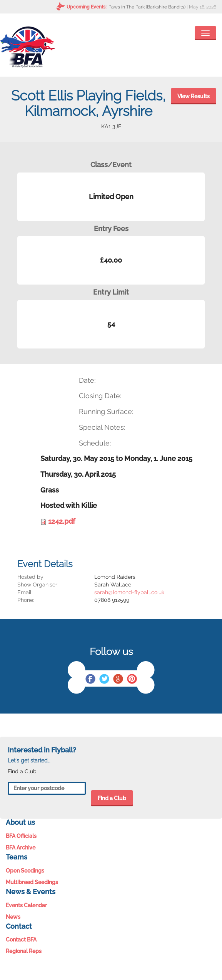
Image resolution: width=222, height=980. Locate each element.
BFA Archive (21, 848)
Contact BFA (21, 940)
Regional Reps (24, 951)
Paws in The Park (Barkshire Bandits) (147, 7)
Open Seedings (25, 871)
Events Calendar (26, 905)
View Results (194, 96)
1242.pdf (62, 521)
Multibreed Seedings (32, 882)
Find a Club (112, 798)
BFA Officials (21, 836)
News (13, 917)
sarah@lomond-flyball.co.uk (129, 592)
